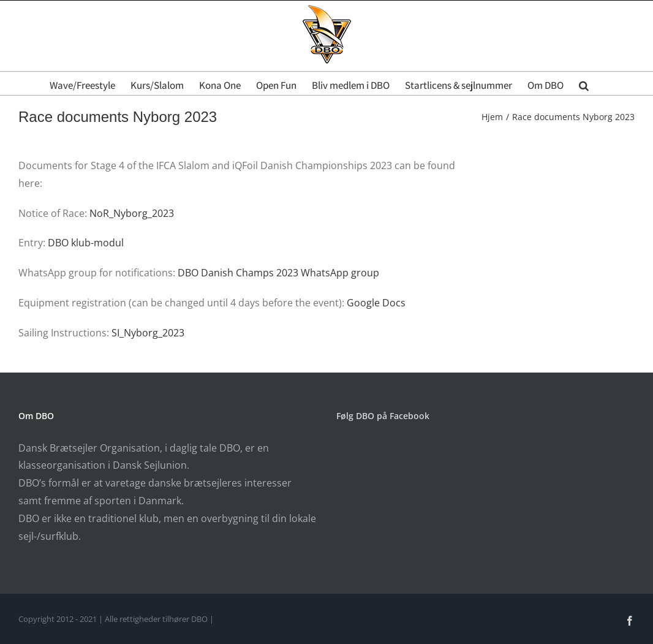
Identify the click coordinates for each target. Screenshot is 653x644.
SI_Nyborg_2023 (148, 333)
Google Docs (376, 303)
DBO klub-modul (86, 243)
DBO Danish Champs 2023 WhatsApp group (278, 273)
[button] (584, 83)
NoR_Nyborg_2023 (132, 213)
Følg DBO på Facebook (383, 416)
